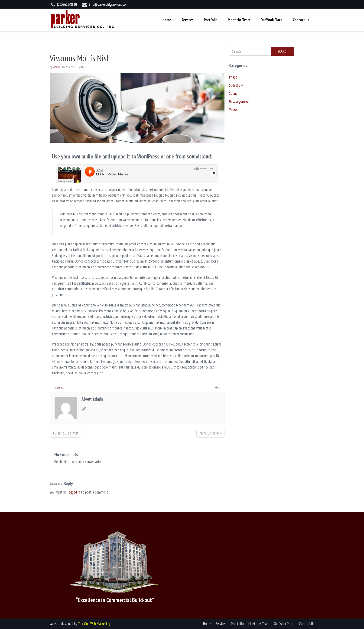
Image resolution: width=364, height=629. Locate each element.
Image (233, 77)
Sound (60, 387)
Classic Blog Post (65, 433)
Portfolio (211, 20)
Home (167, 20)
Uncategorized (239, 101)
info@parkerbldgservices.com (109, 4)
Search (283, 51)
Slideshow (236, 85)
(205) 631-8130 (67, 4)
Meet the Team (239, 20)
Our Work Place (271, 20)
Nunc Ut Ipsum (210, 433)
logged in (74, 492)
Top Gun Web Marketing (94, 624)
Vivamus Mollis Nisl (79, 58)
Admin (57, 67)
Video (233, 109)
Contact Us (301, 20)
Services (187, 20)
